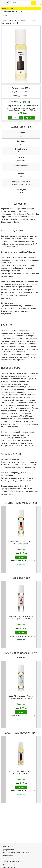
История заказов (9, 865)
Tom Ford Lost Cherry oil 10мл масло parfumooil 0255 (21, 617)
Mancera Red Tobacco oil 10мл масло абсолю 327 (21, 772)
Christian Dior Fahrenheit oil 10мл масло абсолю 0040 (21, 542)
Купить (29, 118)
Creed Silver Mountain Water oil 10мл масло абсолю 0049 (21, 697)
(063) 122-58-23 (9, 850)
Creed (28, 96)
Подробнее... (21, 565)
